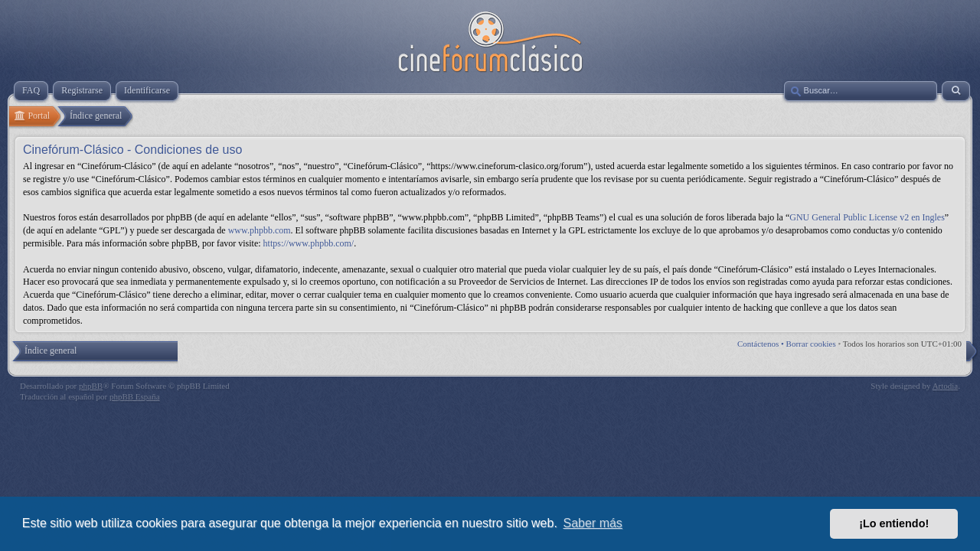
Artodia (946, 386)
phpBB (91, 386)
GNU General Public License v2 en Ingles (867, 217)
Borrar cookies (811, 344)
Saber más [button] (593, 523)
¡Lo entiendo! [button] (894, 523)
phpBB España (135, 396)
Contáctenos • (762, 344)
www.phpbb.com (260, 230)
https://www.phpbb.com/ (309, 243)
